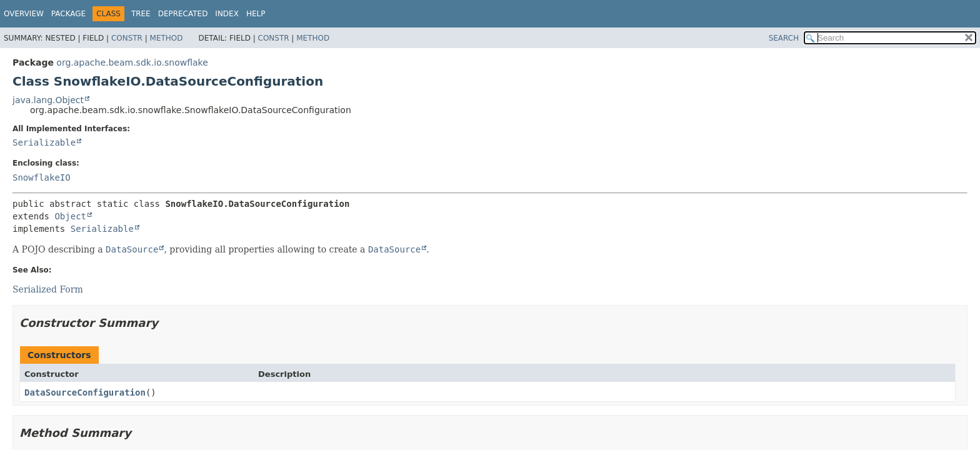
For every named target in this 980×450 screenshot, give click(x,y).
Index (227, 14)
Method (167, 38)
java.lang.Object (48, 100)
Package (68, 14)
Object (70, 216)
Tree (141, 14)
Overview (24, 14)
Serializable (44, 142)
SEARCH (784, 38)
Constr (127, 38)
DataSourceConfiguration (85, 392)
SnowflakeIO (42, 177)
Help (256, 14)
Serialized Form (48, 289)
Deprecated (183, 14)
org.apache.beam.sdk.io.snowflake (132, 62)
